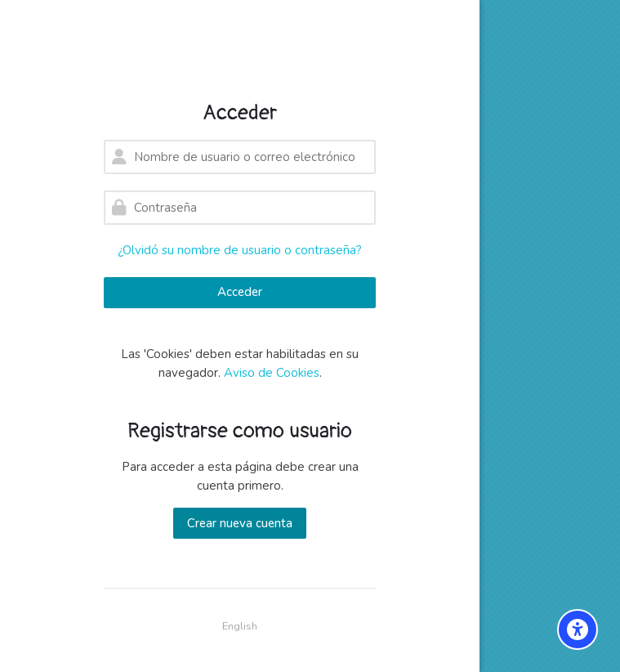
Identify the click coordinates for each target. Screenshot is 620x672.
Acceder (240, 292)
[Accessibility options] (578, 629)
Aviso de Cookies (272, 373)
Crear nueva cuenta (240, 523)
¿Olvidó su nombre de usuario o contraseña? (240, 250)
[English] (240, 627)
